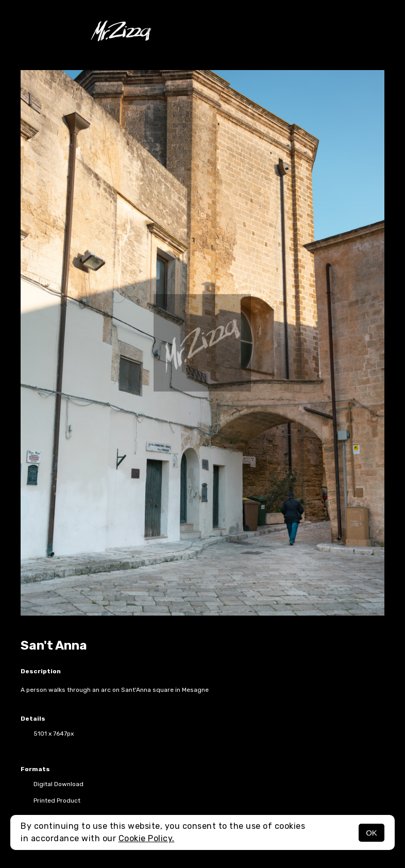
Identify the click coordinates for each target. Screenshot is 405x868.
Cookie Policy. (147, 838)
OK (372, 833)
